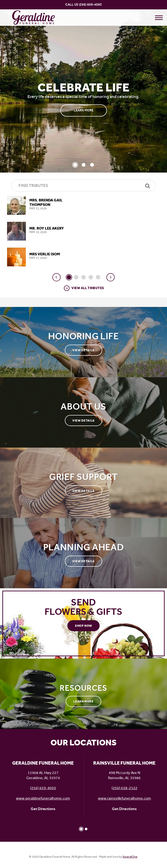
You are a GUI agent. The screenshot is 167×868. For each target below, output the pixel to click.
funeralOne (130, 857)
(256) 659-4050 (90, 5)
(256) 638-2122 (124, 788)
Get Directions (43, 809)
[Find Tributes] (83, 185)
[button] (56, 277)
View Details (83, 350)
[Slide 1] (75, 165)
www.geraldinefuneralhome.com (43, 798)
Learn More (84, 110)
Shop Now (83, 626)
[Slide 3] (92, 165)
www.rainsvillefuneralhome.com (124, 798)
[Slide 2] (84, 165)
